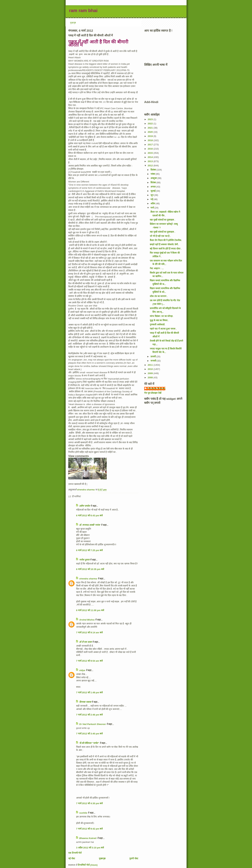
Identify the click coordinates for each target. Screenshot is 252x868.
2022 (151, 124)
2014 (151, 157)
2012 (151, 166)
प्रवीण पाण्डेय (85, 506)
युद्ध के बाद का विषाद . (159, 320)
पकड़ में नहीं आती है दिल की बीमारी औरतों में (98, 43)
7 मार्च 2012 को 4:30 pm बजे (89, 803)
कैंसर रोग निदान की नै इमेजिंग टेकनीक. (166, 240)
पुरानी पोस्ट (134, 858)
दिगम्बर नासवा (85, 702)
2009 (151, 373)
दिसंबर (154, 170)
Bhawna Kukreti (88, 838)
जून (152, 195)
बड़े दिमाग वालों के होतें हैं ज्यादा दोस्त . (166, 249)
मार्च (153, 208)
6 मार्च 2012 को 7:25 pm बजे (89, 550)
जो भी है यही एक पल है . (160, 236)
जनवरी (154, 361)
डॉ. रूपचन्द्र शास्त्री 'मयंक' (90, 525)
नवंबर (153, 174)
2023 (151, 119)
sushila (83, 813)
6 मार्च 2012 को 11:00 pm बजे (90, 610)
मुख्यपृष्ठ (102, 858)
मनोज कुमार (84, 560)
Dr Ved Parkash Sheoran (92, 724)
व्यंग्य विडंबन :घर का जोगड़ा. (161, 316)
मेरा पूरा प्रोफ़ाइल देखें (153, 393)
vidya (82, 670)
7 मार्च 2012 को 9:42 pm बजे (89, 829)
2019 (151, 136)
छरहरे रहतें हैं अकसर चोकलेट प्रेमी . (164, 244)
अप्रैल (153, 203)
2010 (151, 369)
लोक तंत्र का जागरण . (159, 296)
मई (152, 199)
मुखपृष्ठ (73, 23)
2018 (151, 140)
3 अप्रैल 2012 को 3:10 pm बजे (90, 848)
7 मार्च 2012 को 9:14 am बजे (89, 633)
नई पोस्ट (72, 858)
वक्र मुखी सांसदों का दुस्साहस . (162, 220)
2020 (151, 132)
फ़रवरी (153, 357)
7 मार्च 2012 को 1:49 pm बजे (89, 692)
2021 (151, 128)
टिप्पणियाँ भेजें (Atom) (88, 865)
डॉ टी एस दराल (85, 642)
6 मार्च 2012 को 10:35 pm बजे (90, 569)
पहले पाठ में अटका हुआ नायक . (163, 329)
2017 (151, 145)
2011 (151, 365)
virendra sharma (88, 579)
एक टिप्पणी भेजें (75, 853)
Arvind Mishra (87, 620)
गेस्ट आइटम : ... (157, 268)
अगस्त (153, 187)
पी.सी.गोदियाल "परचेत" (89, 743)
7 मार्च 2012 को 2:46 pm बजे (89, 715)
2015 (151, 153)
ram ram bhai (83, 10)
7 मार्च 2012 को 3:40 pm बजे (89, 734)
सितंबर (154, 183)
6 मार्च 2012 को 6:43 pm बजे (89, 516)
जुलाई (153, 191)
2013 (151, 161)
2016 (151, 149)
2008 (151, 378)
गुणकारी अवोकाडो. (157, 325)
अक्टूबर (154, 178)
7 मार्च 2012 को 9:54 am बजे (89, 661)
